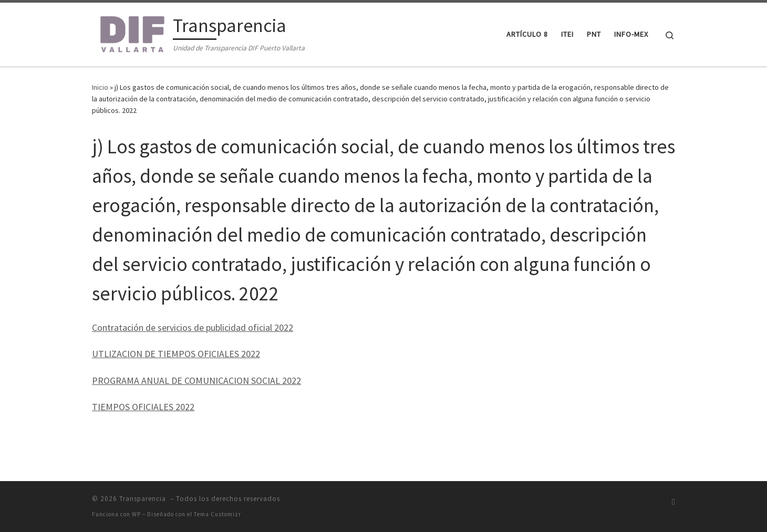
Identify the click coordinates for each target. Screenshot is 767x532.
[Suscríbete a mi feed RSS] (673, 502)
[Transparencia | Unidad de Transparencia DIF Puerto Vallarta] (131, 32)
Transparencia (144, 499)
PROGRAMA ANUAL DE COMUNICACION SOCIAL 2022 (196, 380)
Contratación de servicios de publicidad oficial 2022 (193, 327)
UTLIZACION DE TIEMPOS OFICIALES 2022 (176, 354)
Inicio (100, 87)
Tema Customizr (217, 514)
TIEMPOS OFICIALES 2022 (143, 407)
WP (136, 514)
